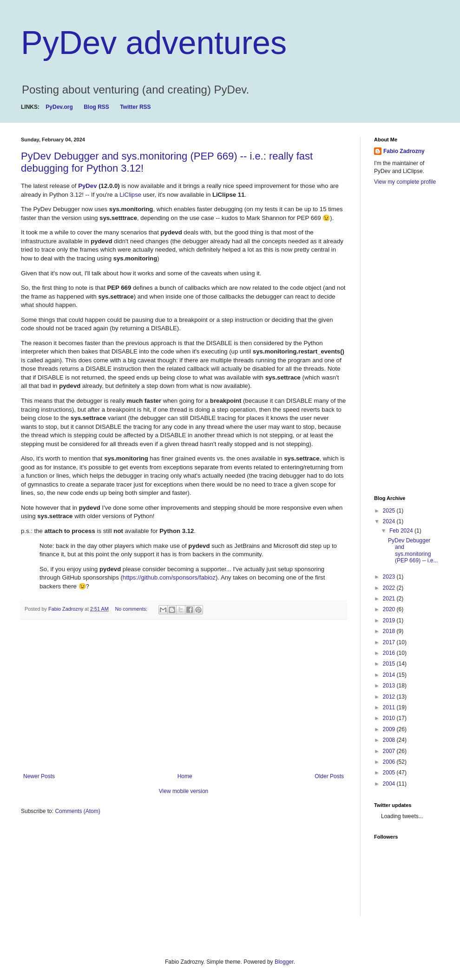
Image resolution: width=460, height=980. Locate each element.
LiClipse (131, 195)
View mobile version (184, 791)
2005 (390, 773)
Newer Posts (39, 776)
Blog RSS (96, 107)
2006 (390, 762)
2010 (390, 718)
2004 (390, 784)
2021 (390, 599)
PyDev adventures (154, 43)
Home (185, 776)
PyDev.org (59, 107)
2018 (390, 631)
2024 (390, 521)
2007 (390, 751)
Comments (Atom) (77, 811)
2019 (390, 620)
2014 (390, 675)
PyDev (88, 186)
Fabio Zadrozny (404, 151)
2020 (390, 609)
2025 (390, 511)
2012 (390, 697)
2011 (390, 707)
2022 (390, 588)
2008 (390, 740)
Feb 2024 (402, 531)
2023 (390, 577)
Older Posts (329, 776)
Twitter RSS (135, 107)
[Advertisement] (184, 696)
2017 (390, 642)
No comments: (132, 609)
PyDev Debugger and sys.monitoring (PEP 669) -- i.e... (413, 550)
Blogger (284, 962)
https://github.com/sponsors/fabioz (169, 577)
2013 (390, 686)
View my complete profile (405, 182)
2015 (390, 664)
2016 (390, 653)
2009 (390, 729)
